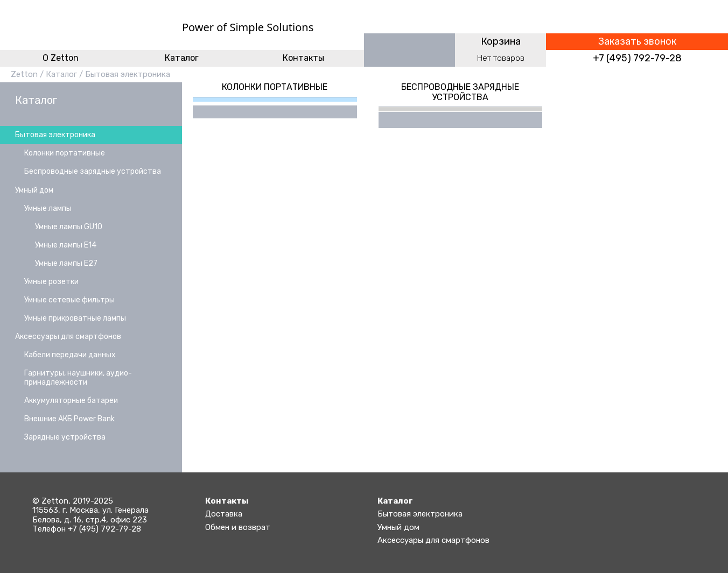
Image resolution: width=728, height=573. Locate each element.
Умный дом (34, 190)
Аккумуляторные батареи (71, 401)
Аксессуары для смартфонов (68, 337)
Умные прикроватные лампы (75, 318)
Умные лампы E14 (66, 245)
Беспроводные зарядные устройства (93, 171)
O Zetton (61, 58)
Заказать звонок (637, 42)
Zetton (24, 74)
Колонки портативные (65, 153)
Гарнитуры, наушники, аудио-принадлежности (78, 377)
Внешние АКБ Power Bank (69, 419)
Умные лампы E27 (66, 263)
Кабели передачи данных (70, 355)
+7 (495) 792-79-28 (637, 58)
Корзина (501, 41)
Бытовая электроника (128, 74)
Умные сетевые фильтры (69, 300)
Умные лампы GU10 (69, 227)
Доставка (224, 514)
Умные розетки (51, 282)
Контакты (303, 58)
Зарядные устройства (65, 437)
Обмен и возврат (238, 527)
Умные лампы (48, 208)
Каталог (182, 58)
